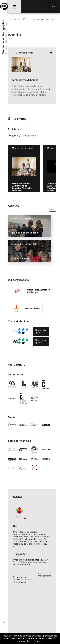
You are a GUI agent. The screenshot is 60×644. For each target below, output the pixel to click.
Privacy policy (20, 577)
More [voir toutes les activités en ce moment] (53, 209)
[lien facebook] (4, 628)
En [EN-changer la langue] (54, 6)
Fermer (38, 641)
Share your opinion (41, 331)
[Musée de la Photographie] (4, 6)
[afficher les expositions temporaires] (14, 136)
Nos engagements (44, 575)
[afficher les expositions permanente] (30, 136)
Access (18, 496)
